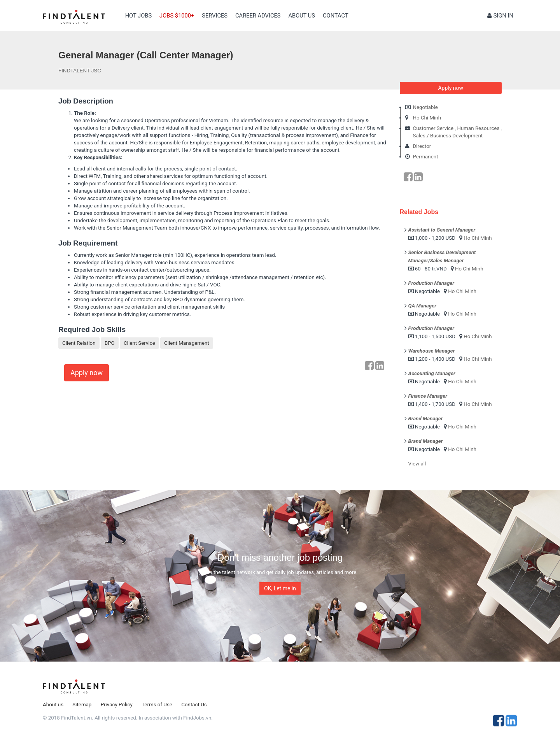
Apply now (87, 373)
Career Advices (258, 16)
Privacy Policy (117, 705)
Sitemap (82, 705)
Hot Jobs (138, 16)
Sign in (500, 16)
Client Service (139, 343)
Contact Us (194, 705)
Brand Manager (426, 419)
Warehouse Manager (432, 351)
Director (422, 146)
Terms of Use (157, 705)
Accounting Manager (432, 373)
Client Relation (79, 343)
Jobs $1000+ (177, 16)
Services (215, 16)
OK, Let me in (280, 588)
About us (302, 16)
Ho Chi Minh (427, 118)
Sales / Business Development (448, 136)
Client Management (187, 343)
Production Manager (431, 283)
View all (417, 464)
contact (336, 16)
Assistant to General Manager (442, 230)
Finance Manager (428, 396)
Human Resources (478, 128)
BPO (110, 343)
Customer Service (433, 128)
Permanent (426, 157)
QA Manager (422, 306)
